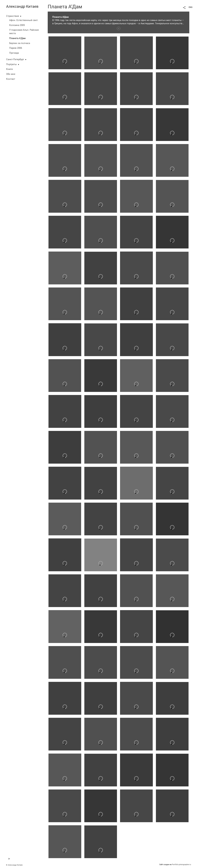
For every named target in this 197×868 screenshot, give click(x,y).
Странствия (13, 16)
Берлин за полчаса (20, 43)
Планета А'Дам (17, 38)
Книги (9, 69)
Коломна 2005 (17, 25)
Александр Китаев (22, 6)
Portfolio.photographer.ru (181, 865)
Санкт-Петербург (15, 59)
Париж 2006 (16, 48)
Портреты (11, 64)
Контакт (11, 79)
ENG (191, 7)
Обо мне (11, 74)
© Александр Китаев (14, 865)
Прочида (14, 53)
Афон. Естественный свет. (24, 20)
